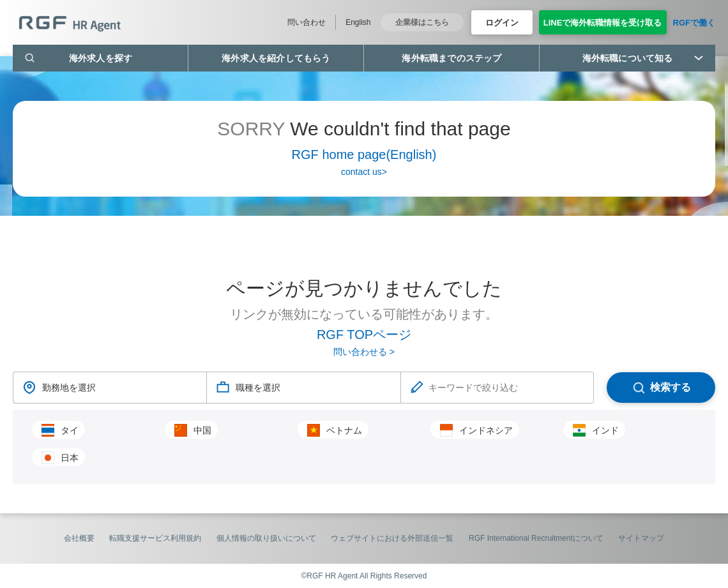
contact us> (364, 172)
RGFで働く (694, 23)
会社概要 (79, 538)
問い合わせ (307, 22)
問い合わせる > (364, 352)
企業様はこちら (422, 22)
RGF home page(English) (364, 155)
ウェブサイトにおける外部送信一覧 (392, 538)
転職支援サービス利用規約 (155, 538)
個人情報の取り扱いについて (266, 538)
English (358, 22)
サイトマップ (641, 538)
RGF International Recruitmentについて (536, 538)
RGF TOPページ (364, 335)
